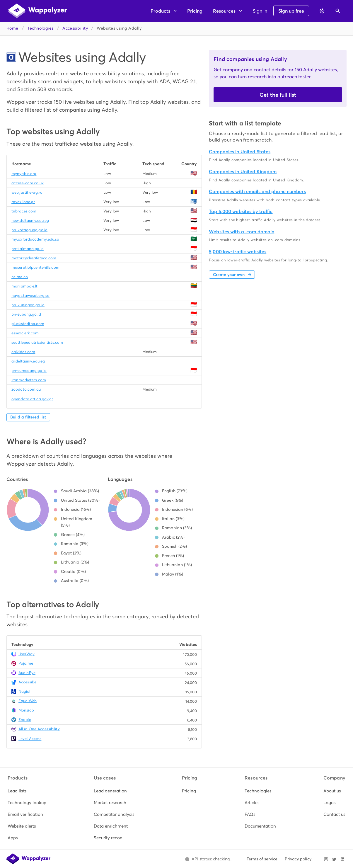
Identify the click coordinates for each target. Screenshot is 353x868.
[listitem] (27, 791)
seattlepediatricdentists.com (37, 342)
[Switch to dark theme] (322, 11)
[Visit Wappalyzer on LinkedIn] (342, 859)
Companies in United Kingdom (243, 172)
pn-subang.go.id (26, 314)
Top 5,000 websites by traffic (241, 211)
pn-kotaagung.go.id (29, 230)
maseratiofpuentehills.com (35, 267)
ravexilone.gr (23, 202)
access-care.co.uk (28, 183)
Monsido (26, 710)
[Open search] (338, 11)
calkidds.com (23, 352)
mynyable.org (24, 174)
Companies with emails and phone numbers (257, 192)
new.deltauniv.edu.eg (30, 221)
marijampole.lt (25, 286)
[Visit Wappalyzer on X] (334, 859)
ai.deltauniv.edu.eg (28, 361)
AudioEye (27, 673)
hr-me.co (20, 277)
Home (12, 28)
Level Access (30, 739)
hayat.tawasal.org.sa (30, 296)
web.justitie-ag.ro (27, 192)
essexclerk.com (25, 333)
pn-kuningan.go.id (28, 305)
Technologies (40, 28)
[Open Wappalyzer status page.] (209, 859)
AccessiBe (27, 682)
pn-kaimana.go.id (28, 249)
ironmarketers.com (29, 380)
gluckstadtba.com (28, 324)
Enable (25, 720)
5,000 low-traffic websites (238, 252)
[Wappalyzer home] (37, 11)
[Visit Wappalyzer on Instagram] (326, 859)
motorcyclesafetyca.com (34, 258)
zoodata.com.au (26, 389)
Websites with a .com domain (242, 232)
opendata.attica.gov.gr (32, 399)
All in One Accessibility (39, 729)
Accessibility (75, 28)
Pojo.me (26, 663)
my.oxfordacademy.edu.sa (35, 239)
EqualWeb (28, 701)
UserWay (27, 654)
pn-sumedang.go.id (29, 371)
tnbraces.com (24, 211)
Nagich (25, 691)
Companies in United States (240, 152)
